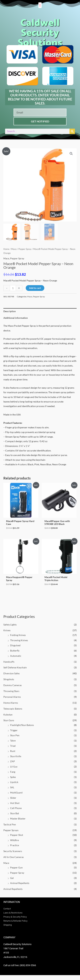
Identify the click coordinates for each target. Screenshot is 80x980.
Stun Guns (9, 720)
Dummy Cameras (13, 685)
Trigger (14, 730)
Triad (13, 746)
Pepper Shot (17, 835)
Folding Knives (18, 635)
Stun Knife (16, 756)
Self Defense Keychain (15, 667)
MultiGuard (16, 793)
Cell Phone (16, 808)
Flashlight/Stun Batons (22, 725)
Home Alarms (11, 703)
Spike (13, 777)
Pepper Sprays (11, 830)
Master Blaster (18, 819)
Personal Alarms (12, 697)
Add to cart (35, 288)
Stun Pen (15, 735)
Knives (7, 630)
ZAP (13, 761)
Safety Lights (10, 625)
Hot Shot (15, 803)
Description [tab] (10, 311)
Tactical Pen (10, 824)
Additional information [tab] (16, 318)
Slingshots (9, 679)
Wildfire (14, 840)
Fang (13, 772)
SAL (12, 787)
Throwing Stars (11, 691)
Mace (6, 863)
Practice (15, 845)
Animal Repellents (20, 883)
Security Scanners (13, 851)
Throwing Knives (19, 640)
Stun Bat (15, 813)
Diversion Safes (12, 673)
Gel (12, 878)
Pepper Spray (17, 873)
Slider (13, 798)
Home (6, 249)
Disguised (15, 645)
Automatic (16, 656)
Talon (13, 741)
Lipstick (14, 782)
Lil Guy (14, 767)
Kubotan (8, 715)
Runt (13, 751)
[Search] (72, 131)
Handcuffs (9, 662)
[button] (40, 5)
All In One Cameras (14, 857)
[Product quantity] (13, 288)
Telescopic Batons (13, 709)
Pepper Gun (16, 867)
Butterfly (15, 651)
